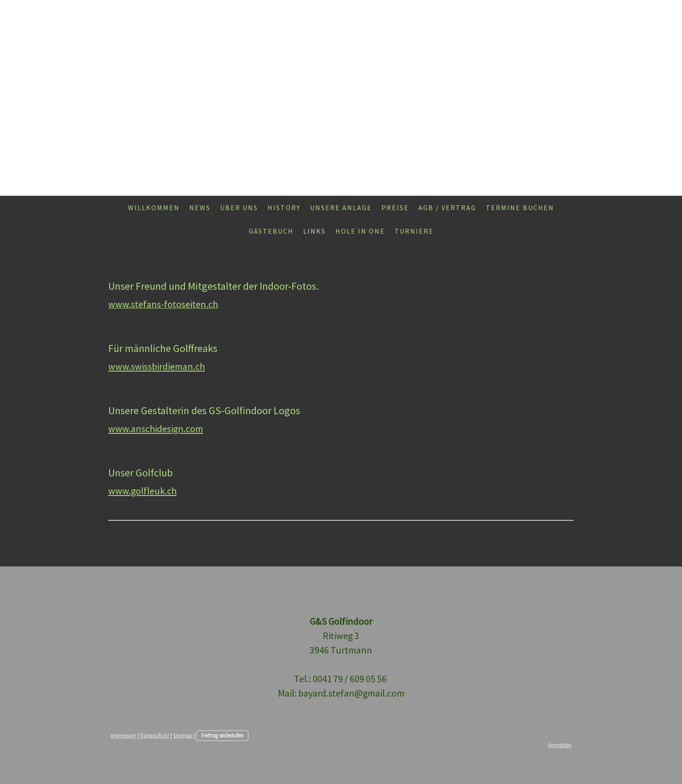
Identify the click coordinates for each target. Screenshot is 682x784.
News (200, 208)
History (284, 208)
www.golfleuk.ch (142, 491)
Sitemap (183, 735)
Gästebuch (271, 231)
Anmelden (560, 745)
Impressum (123, 735)
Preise (395, 208)
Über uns (239, 208)
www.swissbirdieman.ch (157, 366)
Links (314, 231)
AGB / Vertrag (447, 208)
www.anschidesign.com (156, 429)
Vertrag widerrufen (222, 735)
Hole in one (360, 231)
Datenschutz (155, 735)
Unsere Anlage (341, 208)
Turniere (414, 231)
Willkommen (154, 208)
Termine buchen (520, 208)
